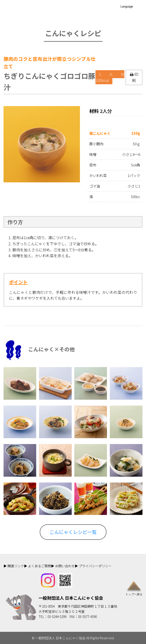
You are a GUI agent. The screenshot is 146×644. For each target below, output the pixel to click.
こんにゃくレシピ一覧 (73, 532)
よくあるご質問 (39, 566)
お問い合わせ (65, 566)
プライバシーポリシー (95, 566)
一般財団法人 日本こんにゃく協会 (71, 598)
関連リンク (16, 566)
